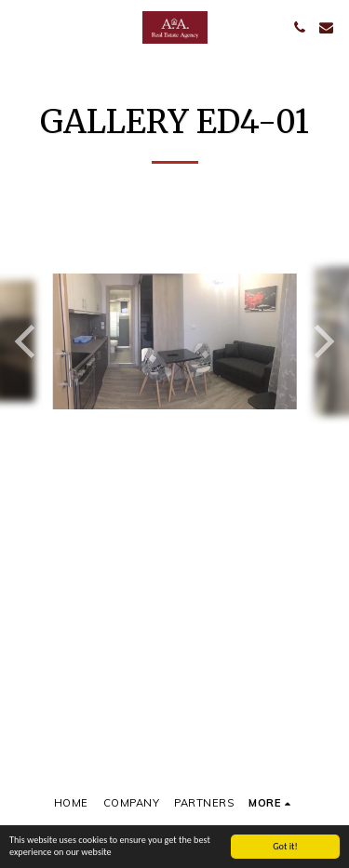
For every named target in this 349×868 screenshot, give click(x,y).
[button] (20, 27)
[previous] (28, 341)
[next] (321, 341)
